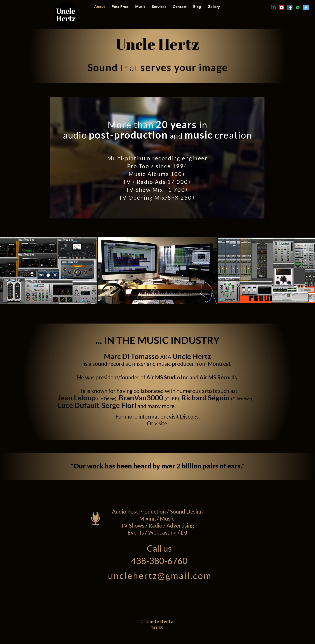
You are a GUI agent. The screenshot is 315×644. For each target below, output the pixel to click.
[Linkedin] (274, 8)
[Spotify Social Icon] (298, 8)
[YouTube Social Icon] (282, 8)
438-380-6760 (159, 561)
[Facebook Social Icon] (290, 8)
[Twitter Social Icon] (306, 8)
